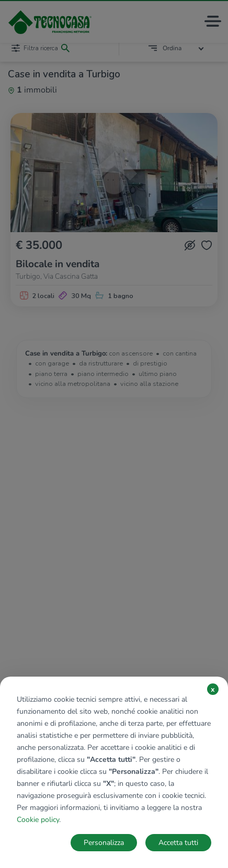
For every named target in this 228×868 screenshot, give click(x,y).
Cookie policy (38, 820)
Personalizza (104, 843)
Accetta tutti (178, 843)
